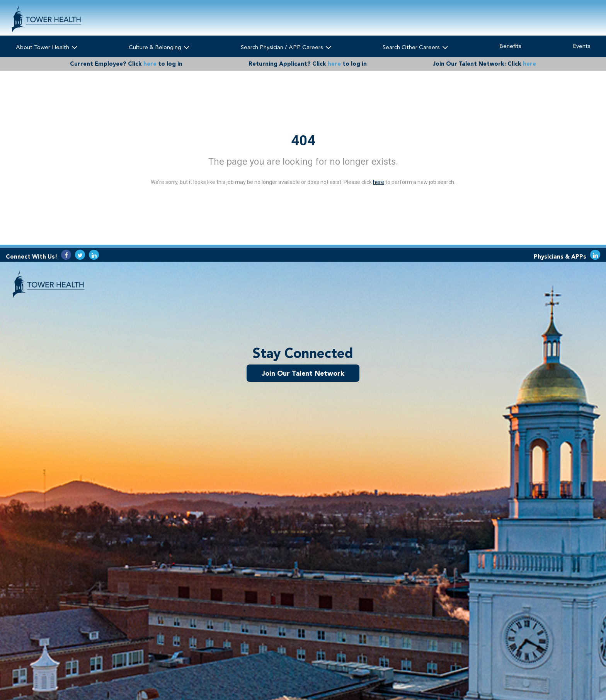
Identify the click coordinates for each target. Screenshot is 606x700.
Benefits (510, 46)
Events (582, 46)
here (150, 64)
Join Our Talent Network (303, 373)
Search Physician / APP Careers (286, 47)
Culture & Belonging (159, 47)
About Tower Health (46, 47)
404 (303, 141)
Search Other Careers (415, 47)
